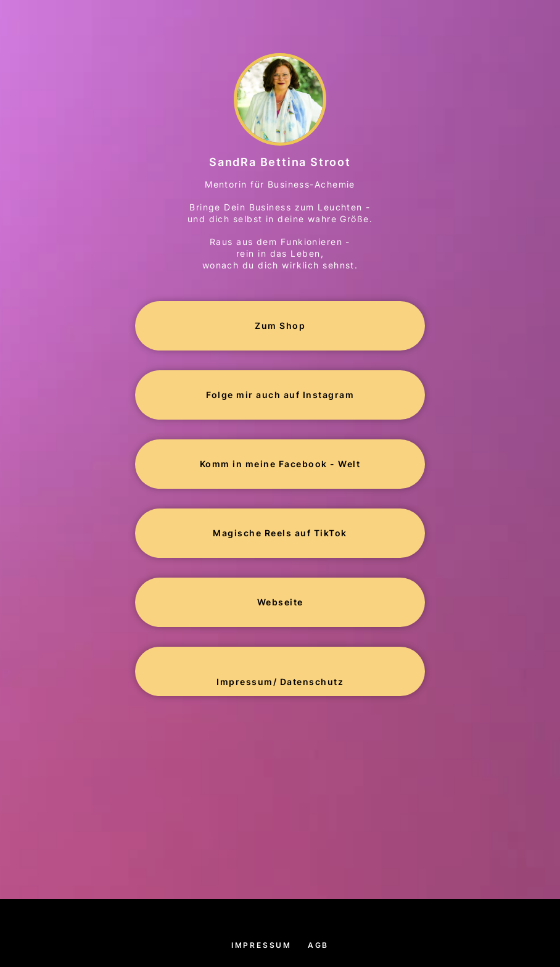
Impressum (261, 945)
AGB (318, 945)
